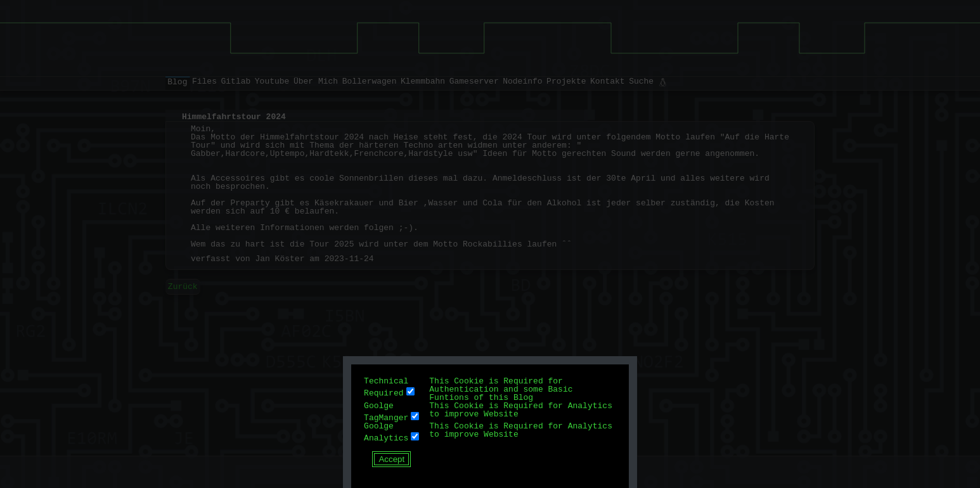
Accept (391, 459)
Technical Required (386, 387)
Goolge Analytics (386, 432)
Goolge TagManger (386, 411)
